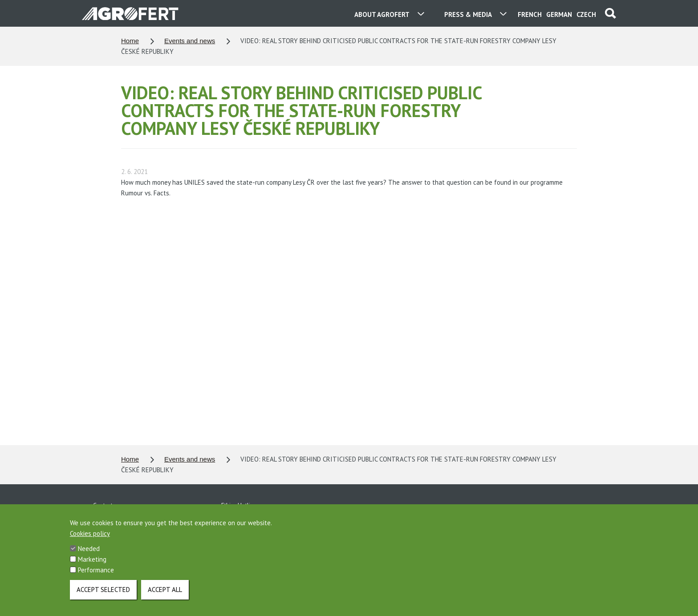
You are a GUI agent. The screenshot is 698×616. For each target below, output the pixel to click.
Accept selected (103, 590)
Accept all (165, 590)
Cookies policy (90, 533)
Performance (96, 570)
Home (130, 41)
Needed (89, 549)
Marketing (92, 559)
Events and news (190, 41)
